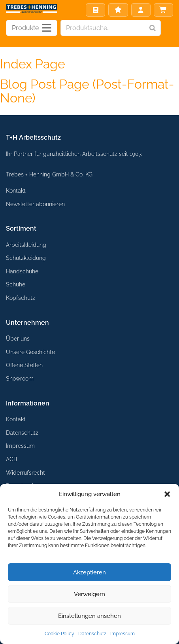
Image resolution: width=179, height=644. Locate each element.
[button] (167, 494)
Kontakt (16, 190)
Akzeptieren (89, 572)
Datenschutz (92, 634)
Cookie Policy (59, 634)
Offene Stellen (24, 365)
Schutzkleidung (26, 258)
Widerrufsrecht (25, 473)
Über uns (18, 338)
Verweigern (89, 594)
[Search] (153, 28)
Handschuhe (22, 271)
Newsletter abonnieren (35, 204)
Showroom (20, 378)
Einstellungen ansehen (89, 616)
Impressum (122, 634)
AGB (11, 459)
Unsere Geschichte (30, 352)
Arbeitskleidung (26, 245)
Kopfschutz (21, 298)
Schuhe (16, 284)
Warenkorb (163, 10)
